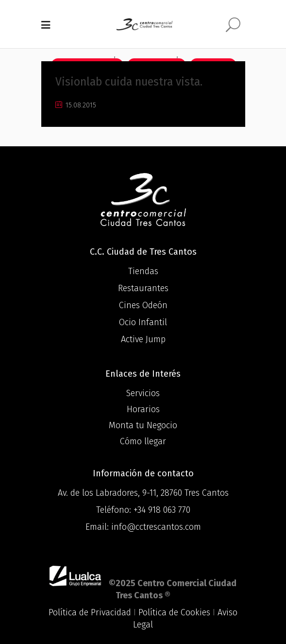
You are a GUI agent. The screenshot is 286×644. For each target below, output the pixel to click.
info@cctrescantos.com (156, 527)
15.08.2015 (76, 105)
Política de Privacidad (90, 612)
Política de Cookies (174, 612)
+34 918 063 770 (162, 510)
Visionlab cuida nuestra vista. (129, 82)
